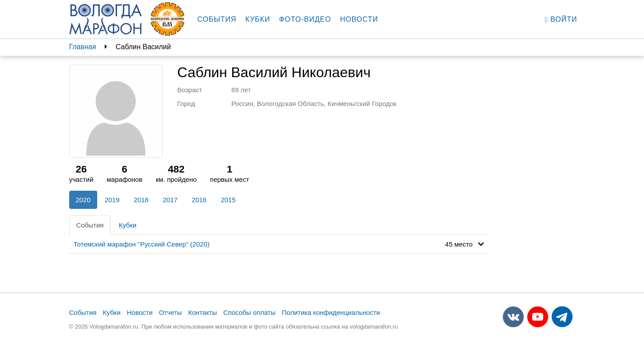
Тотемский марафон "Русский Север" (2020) (142, 244)
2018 (141, 200)
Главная (83, 47)
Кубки (258, 19)
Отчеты (170, 312)
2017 (170, 200)
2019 (112, 200)
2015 (228, 200)
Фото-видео (305, 19)
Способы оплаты (249, 312)
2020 (83, 200)
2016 (199, 200)
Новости (359, 19)
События (217, 19)
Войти (561, 20)
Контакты (203, 312)
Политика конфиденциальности (331, 312)
